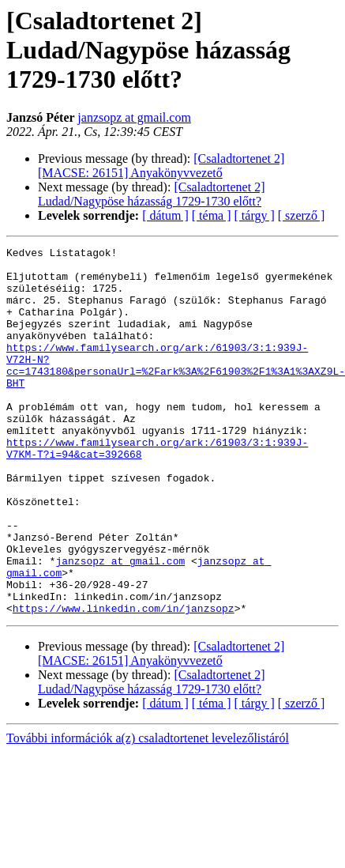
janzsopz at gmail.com (134, 117)
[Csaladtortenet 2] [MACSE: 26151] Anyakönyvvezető (161, 166)
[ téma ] (212, 215)
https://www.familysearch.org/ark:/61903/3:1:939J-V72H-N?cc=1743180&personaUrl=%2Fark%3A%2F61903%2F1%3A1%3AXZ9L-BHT (176, 390)
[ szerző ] (302, 215)
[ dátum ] (165, 215)
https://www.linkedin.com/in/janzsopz (124, 681)
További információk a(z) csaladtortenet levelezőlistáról (148, 811)
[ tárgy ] (255, 215)
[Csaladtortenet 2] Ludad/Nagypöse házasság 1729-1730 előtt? (151, 194)
